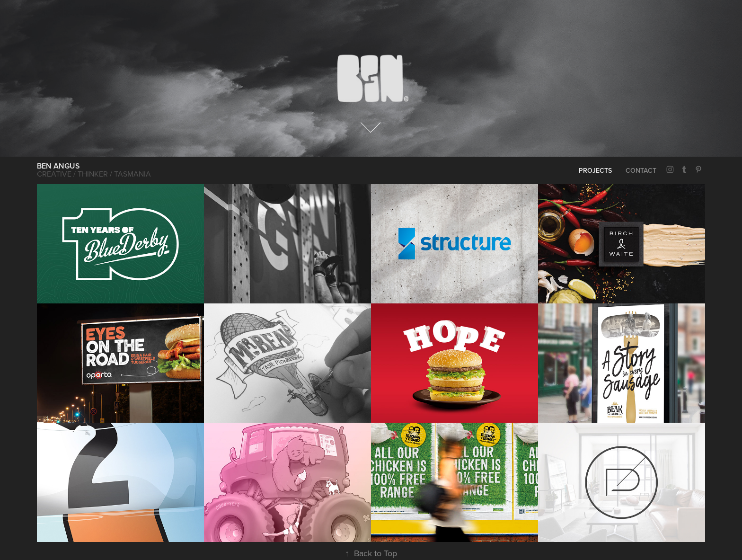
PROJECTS (595, 170)
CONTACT (641, 170)
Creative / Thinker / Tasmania (94, 174)
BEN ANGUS (58, 166)
